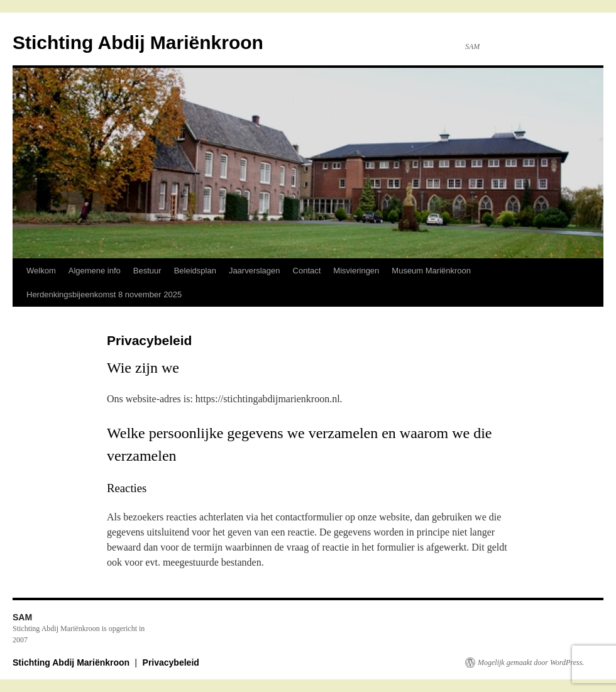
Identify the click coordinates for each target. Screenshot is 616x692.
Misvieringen (356, 271)
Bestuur (147, 271)
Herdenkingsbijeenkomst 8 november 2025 (104, 294)
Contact (307, 271)
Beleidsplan (195, 271)
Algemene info (95, 271)
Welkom (41, 271)
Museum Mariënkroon (431, 271)
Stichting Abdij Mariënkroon (138, 42)
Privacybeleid (171, 662)
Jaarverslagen (255, 271)
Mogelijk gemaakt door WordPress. (531, 662)
